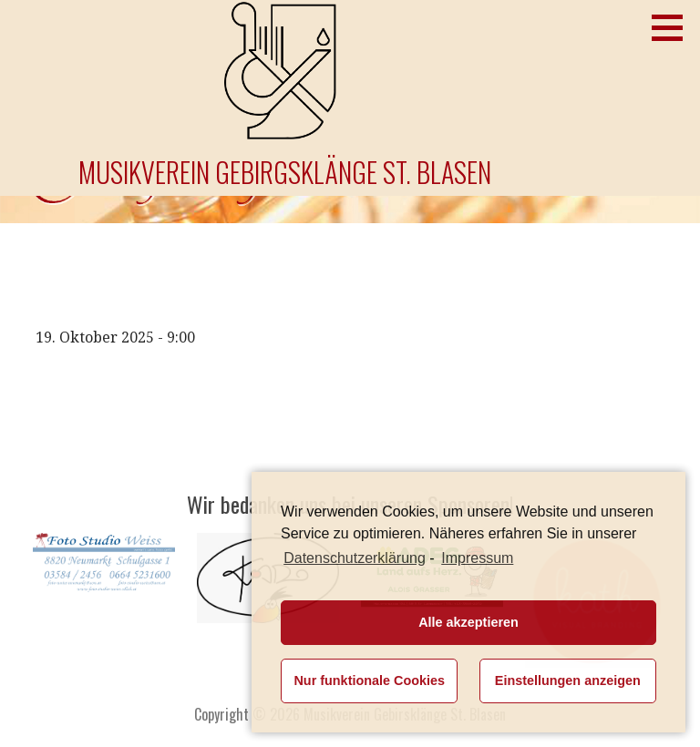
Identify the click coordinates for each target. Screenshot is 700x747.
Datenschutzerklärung (355, 558)
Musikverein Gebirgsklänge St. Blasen (285, 172)
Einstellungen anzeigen (568, 680)
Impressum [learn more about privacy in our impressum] (477, 558)
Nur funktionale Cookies (369, 680)
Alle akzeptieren (468, 622)
